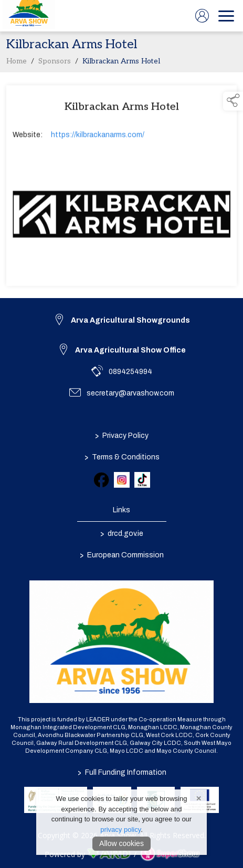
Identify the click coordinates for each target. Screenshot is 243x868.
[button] (233, 101)
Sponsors (55, 63)
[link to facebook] (101, 480)
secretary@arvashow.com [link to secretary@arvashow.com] (130, 393)
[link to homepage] (29, 16)
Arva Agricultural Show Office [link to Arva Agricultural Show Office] (130, 350)
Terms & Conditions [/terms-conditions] (121, 457)
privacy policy (120, 829)
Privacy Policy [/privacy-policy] (122, 435)
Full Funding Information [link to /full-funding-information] (121, 772)
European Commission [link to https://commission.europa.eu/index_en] (122, 555)
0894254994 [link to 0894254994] (130, 372)
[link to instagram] (122, 480)
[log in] (202, 16)
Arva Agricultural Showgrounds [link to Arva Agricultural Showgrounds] (130, 320)
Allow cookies (121, 843)
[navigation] (226, 16)
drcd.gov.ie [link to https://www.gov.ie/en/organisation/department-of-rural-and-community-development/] (122, 533)
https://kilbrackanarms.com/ (98, 137)
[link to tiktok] (142, 480)
